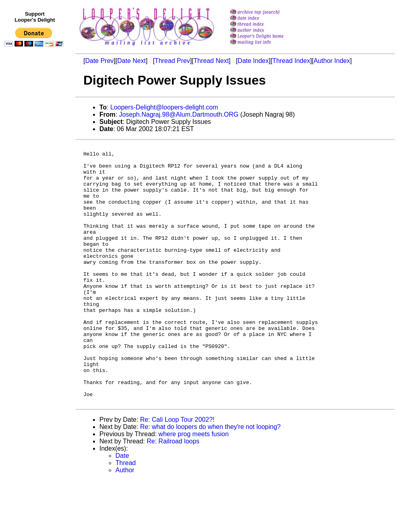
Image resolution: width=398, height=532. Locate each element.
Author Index (332, 61)
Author (125, 522)
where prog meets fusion (193, 486)
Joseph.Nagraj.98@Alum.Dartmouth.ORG (179, 114)
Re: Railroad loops (173, 493)
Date (122, 507)
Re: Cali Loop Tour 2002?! (177, 471)
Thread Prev (172, 61)
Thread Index (291, 61)
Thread (126, 515)
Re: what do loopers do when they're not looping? (210, 478)
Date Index (253, 61)
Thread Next (211, 61)
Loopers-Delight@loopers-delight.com (164, 107)
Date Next (131, 61)
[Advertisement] (35, 215)
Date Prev (99, 61)
